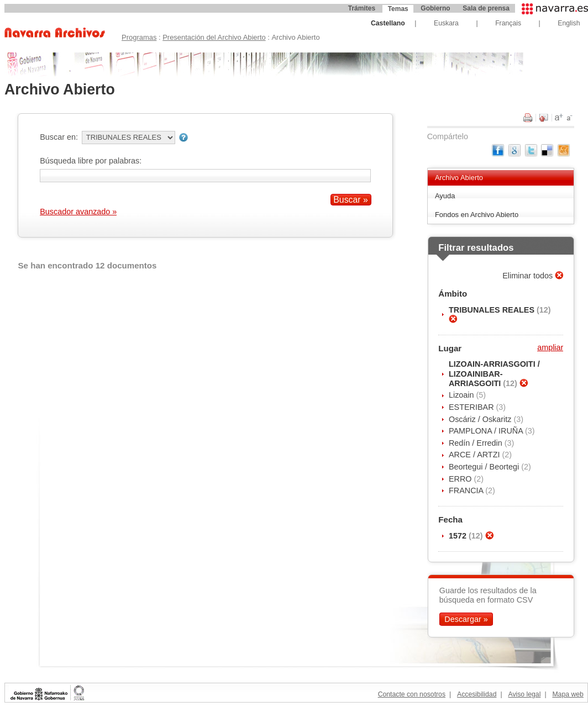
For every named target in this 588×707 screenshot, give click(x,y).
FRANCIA (467, 490)
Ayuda (445, 196)
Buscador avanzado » (78, 212)
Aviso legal (524, 694)
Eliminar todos (529, 276)
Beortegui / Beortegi (485, 467)
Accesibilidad (477, 694)
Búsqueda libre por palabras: (91, 161)
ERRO (461, 479)
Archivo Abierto (459, 178)
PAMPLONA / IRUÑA (487, 431)
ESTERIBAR (473, 407)
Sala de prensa (486, 8)
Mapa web (568, 694)
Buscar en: (59, 137)
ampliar (550, 347)
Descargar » (466, 619)
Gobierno (435, 8)
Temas (398, 9)
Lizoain (463, 395)
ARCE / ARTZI (476, 455)
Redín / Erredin (477, 443)
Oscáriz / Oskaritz (481, 419)
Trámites (362, 8)
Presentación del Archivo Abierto (214, 37)
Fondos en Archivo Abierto (477, 215)
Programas (139, 37)
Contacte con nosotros (412, 694)
